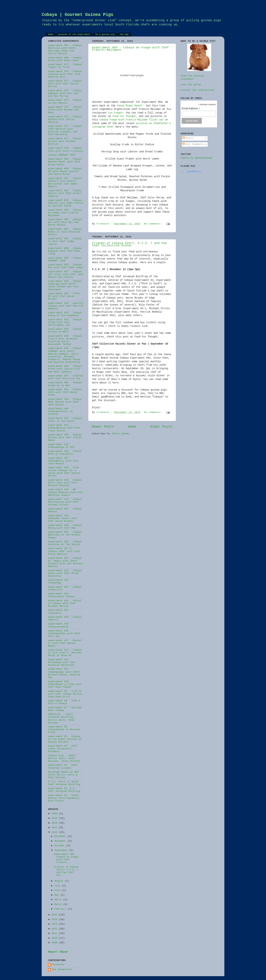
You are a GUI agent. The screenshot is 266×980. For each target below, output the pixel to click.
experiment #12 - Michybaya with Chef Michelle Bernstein (62, 662)
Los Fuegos (115, 113)
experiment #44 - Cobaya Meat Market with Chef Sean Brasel (65, 402)
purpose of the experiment (74, 35)
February (61, 909)
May (57, 895)
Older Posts (161, 427)
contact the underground (197, 90)
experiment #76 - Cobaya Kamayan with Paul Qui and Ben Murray (65, 93)
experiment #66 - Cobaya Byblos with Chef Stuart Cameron (65, 193)
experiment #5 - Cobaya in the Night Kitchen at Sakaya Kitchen (65, 739)
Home (51, 35)
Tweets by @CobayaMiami (197, 158)
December (61, 836)
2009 (55, 943)
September (62, 850)
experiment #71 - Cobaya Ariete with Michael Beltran (65, 141)
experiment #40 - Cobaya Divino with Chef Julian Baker (65, 438)
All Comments (193, 144)
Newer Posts (103, 427)
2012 (55, 929)
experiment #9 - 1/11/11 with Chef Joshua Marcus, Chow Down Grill (66, 694)
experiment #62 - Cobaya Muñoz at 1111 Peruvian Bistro (65, 232)
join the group (191, 85)
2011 (55, 933)
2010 (55, 938)
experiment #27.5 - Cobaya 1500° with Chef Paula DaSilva (64, 551)
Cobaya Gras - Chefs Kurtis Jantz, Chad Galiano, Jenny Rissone (64, 758)
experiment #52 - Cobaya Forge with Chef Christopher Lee (65, 322)
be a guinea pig (105, 35)
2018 (55, 823)
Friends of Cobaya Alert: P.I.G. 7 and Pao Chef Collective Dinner (130, 245)
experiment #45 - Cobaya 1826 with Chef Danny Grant (65, 392)
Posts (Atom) (121, 434)
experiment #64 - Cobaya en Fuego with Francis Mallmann (65, 213)
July (58, 886)
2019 (55, 818)
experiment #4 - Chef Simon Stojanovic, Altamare (63, 749)
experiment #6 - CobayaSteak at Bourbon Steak (64, 730)
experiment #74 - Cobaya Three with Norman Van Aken (65, 110)
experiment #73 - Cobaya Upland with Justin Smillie (65, 120)
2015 (55, 915)
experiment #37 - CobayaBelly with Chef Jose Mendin (63, 461)
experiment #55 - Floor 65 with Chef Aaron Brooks (64, 296)
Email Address (191, 108)
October (60, 846)
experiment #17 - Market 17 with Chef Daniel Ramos (65, 643)
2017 (55, 828)
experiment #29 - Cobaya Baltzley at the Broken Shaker (65, 535)
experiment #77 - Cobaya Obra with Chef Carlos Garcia (65, 84)
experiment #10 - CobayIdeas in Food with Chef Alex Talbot (65, 684)
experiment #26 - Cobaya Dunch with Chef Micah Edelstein (65, 573)
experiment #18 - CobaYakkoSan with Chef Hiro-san (64, 634)
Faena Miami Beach (129, 106)
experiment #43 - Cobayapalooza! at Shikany (60, 412)
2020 (55, 814)
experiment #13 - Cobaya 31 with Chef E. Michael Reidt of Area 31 (65, 653)
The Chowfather (62, 970)
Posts (188, 138)
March (59, 904)
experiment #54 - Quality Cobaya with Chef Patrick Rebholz (66, 306)
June (58, 890)
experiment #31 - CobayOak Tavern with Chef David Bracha (63, 518)
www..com (194, 171)
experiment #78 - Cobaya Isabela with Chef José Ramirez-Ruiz (65, 74)
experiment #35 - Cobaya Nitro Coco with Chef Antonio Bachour (65, 483)
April (59, 900)
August (60, 881)
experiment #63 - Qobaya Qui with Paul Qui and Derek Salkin (65, 222)
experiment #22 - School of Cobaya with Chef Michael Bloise (65, 604)
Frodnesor (58, 965)
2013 (55, 924)
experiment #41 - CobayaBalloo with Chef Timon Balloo (64, 428)
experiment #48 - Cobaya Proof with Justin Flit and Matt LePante (65, 369)
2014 (55, 920)
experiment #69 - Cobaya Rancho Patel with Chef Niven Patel (65, 162)
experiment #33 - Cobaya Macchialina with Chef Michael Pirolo (65, 502)
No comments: (154, 224)
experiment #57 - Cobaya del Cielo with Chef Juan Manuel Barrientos (66, 274)
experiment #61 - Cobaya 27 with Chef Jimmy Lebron (65, 241)
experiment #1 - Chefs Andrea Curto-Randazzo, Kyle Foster (64, 798)
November (61, 841)
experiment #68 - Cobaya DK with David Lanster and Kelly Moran (65, 172)
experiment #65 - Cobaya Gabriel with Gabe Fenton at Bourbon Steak (66, 203)
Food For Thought (124, 117)
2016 (55, 832)
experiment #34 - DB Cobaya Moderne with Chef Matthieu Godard (66, 492)
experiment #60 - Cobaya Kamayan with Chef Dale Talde (65, 251)
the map (124, 35)
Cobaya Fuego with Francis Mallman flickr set (132, 120)
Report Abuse (58, 952)
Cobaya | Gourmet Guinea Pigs (77, 15)
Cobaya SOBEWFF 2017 (62, 155)
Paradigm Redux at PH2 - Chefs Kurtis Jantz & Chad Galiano (65, 775)
